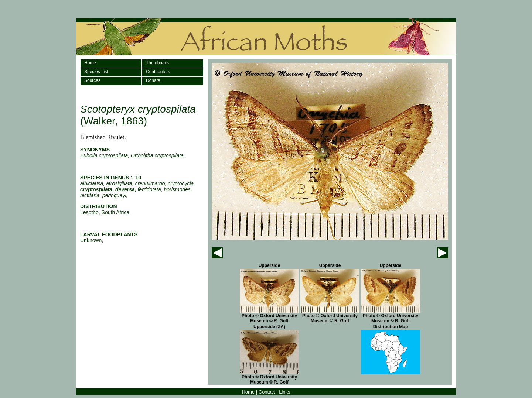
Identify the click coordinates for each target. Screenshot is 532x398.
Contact (267, 392)
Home (90, 63)
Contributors (158, 72)
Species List (96, 72)
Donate (153, 80)
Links (284, 392)
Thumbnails (157, 63)
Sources (92, 80)
